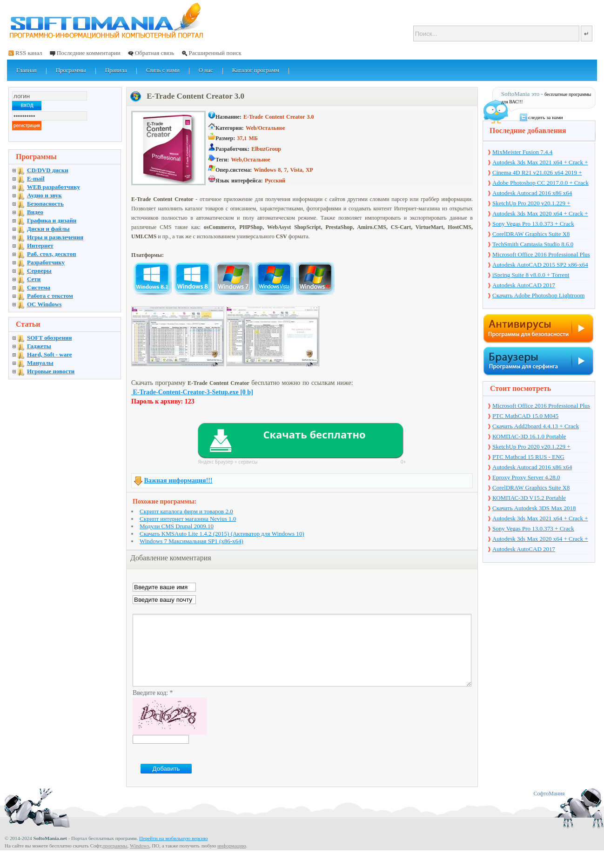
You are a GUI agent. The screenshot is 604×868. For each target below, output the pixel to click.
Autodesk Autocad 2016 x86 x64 (532, 193)
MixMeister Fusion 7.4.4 (522, 152)
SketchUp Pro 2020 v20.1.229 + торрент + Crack (531, 204)
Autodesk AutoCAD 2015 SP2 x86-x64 (540, 265)
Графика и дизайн (52, 220)
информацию (232, 860)
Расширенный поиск (215, 53)
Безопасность (45, 204)
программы (115, 860)
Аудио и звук (44, 195)
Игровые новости (51, 371)
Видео (35, 212)
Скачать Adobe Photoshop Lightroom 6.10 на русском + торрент (539, 296)
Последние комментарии (89, 53)
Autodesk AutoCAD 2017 (524, 285)
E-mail (36, 178)
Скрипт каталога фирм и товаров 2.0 (186, 511)
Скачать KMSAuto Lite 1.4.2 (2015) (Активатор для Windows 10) (222, 534)
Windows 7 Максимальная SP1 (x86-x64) (191, 541)
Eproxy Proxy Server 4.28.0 (526, 477)
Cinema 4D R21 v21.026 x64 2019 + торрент (537, 173)
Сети (34, 279)
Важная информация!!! (178, 481)
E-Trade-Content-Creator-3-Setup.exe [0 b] (192, 392)
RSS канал (29, 53)
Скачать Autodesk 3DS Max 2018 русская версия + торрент (534, 509)
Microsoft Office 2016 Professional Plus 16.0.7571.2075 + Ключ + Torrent (541, 255)
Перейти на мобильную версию (173, 852)
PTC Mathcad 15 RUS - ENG (528, 457)
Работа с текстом (50, 296)
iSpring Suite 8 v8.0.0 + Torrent (531, 275)
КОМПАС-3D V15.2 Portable (529, 498)
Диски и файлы (48, 229)
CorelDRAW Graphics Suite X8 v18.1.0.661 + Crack (531, 235)
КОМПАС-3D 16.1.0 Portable (529, 436)
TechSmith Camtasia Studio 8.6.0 (533, 244)
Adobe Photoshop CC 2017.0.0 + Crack (540, 183)
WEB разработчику (54, 187)
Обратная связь (154, 53)
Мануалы (40, 363)
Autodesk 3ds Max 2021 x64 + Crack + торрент (540, 163)
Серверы (39, 271)
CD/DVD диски (48, 170)
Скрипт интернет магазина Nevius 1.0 (188, 519)
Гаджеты (39, 346)
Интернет (40, 246)
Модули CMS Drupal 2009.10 (177, 526)
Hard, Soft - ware (50, 354)
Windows (140, 860)
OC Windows (44, 304)
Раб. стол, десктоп (52, 254)
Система (39, 287)
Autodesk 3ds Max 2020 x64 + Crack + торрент (540, 214)
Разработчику (46, 262)
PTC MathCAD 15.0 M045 (525, 416)
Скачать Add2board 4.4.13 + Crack (536, 426)
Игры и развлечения (55, 237)
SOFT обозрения (50, 338)
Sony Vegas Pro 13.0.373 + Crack (533, 224)
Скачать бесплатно (314, 434)
